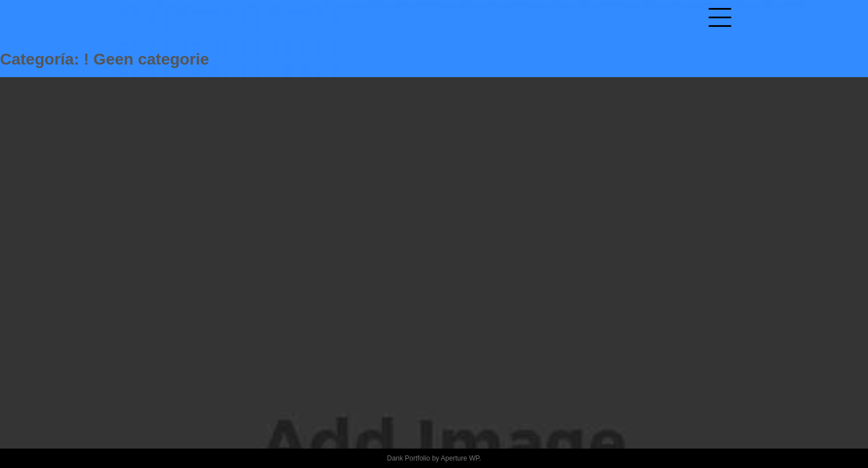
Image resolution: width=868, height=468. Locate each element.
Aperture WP (460, 458)
